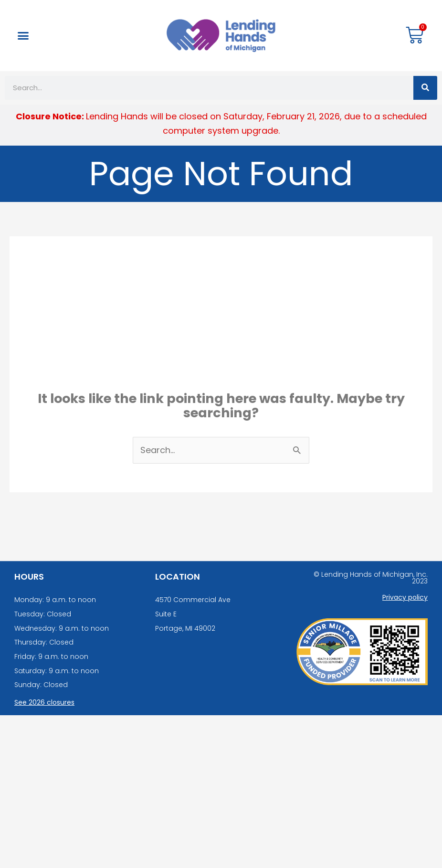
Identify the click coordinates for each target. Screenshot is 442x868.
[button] (23, 36)
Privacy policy (405, 597)
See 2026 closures (44, 702)
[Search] (425, 88)
